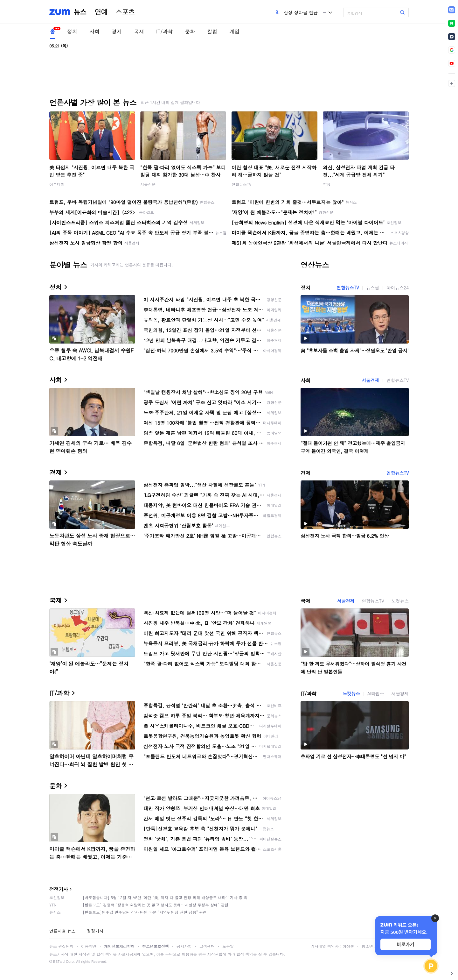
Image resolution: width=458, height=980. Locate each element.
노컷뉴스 (400, 601)
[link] (452, 10)
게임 (234, 31)
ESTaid (59, 961)
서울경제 (370, 380)
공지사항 (184, 946)
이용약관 (89, 946)
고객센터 (207, 946)
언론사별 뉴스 (62, 931)
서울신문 (148, 184)
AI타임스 (376, 693)
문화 (190, 31)
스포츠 (125, 12)
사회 (94, 31)
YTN (326, 184)
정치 (72, 31)
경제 (117, 31)
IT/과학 (164, 31)
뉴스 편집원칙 (61, 946)
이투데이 (57, 184)
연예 (101, 12)
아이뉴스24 (398, 288)
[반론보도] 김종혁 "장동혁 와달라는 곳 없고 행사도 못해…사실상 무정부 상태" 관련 (156, 905)
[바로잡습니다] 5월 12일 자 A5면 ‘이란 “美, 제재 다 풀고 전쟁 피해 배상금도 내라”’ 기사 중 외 (165, 897)
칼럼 (212, 31)
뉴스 (80, 12)
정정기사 (59, 889)
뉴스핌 (373, 288)
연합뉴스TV (241, 184)
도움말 (228, 946)
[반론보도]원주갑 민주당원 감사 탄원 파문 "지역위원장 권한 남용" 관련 (145, 912)
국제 (139, 31)
